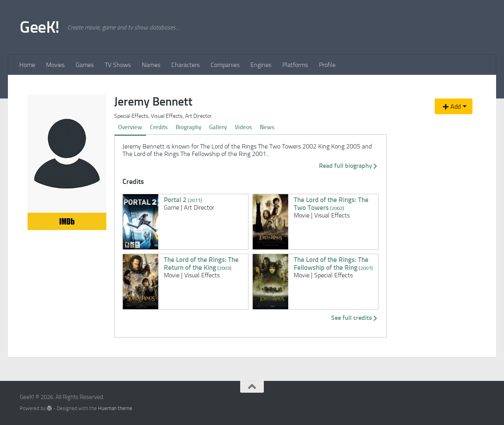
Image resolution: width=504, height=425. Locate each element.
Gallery (218, 127)
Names (151, 65)
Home (27, 65)
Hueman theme (115, 408)
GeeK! (40, 27)
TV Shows (118, 65)
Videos (243, 127)
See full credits (355, 318)
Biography (188, 127)
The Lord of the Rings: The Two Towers (331, 204)
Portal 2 (183, 200)
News (267, 127)
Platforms (295, 65)
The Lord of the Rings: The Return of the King (201, 264)
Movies (55, 65)
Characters (185, 65)
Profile (327, 65)
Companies (225, 65)
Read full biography (349, 166)
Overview (130, 127)
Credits (159, 127)
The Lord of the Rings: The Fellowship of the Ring (333, 264)
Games (85, 65)
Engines (261, 65)
